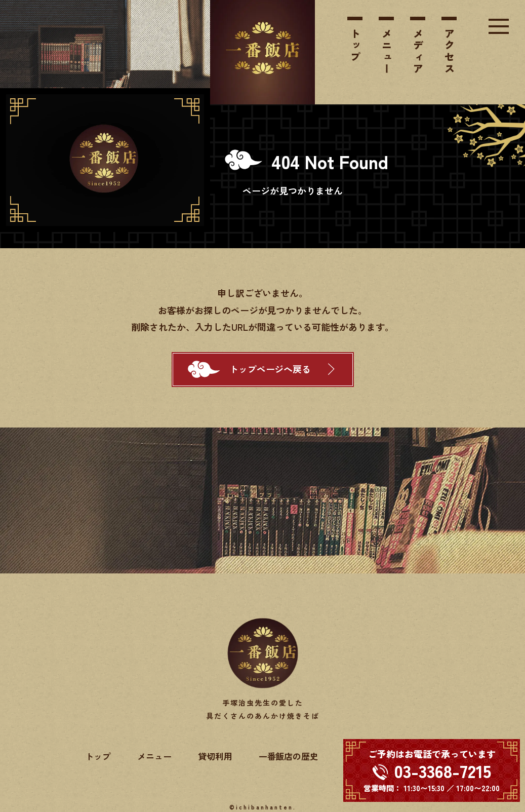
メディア (418, 52)
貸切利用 (215, 756)
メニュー (387, 52)
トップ (355, 46)
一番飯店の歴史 (289, 756)
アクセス (449, 52)
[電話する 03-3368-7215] (432, 770)
